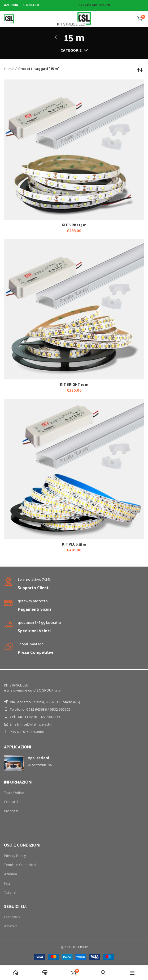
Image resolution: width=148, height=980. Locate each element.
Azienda (10, 874)
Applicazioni (38, 758)
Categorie (71, 51)
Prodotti (11, 811)
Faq (7, 884)
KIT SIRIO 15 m (74, 225)
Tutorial (10, 893)
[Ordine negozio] (140, 70)
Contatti (11, 802)
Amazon (11, 926)
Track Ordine (14, 793)
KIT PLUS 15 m (74, 544)
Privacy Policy (15, 856)
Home (9, 69)
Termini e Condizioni (20, 865)
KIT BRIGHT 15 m (74, 384)
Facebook (12, 917)
